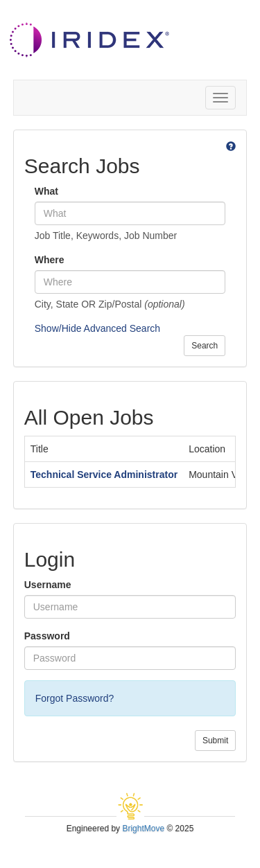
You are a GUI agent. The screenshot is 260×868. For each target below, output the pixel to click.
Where (50, 260)
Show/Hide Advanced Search (97, 328)
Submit (215, 741)
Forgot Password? (75, 698)
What (46, 191)
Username (48, 585)
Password (47, 636)
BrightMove (143, 829)
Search (205, 346)
